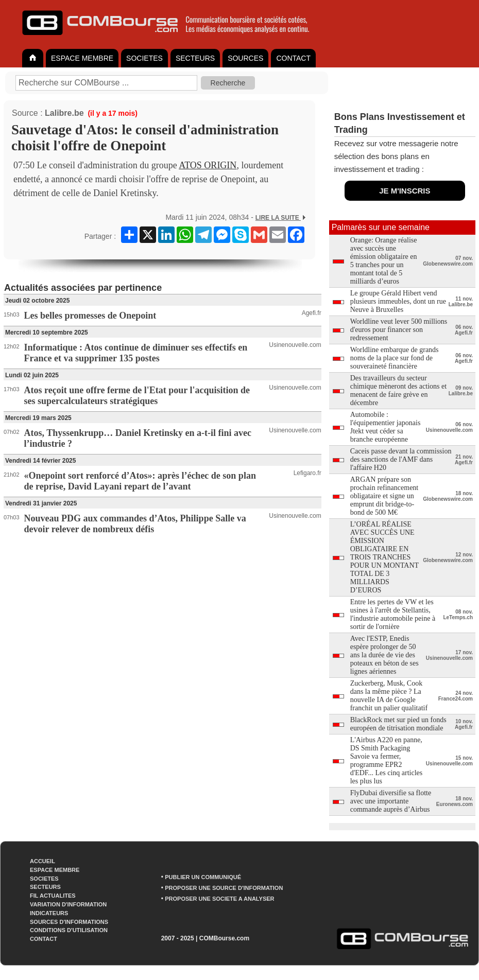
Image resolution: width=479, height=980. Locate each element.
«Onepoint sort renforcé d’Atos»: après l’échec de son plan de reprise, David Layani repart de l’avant (140, 481)
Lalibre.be (64, 113)
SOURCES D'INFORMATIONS (69, 922)
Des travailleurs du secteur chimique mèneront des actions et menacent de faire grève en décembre (398, 390)
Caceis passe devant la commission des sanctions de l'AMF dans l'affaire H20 (401, 459)
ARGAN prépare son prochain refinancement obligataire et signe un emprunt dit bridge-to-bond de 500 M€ (384, 496)
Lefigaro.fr (307, 473)
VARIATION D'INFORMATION (68, 904)
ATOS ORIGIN (208, 165)
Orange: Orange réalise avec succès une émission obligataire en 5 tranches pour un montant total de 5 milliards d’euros (384, 261)
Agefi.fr (312, 313)
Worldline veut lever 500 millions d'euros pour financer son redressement (399, 330)
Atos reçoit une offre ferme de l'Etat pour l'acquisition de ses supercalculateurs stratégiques (137, 396)
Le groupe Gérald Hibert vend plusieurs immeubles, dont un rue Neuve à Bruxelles (398, 301)
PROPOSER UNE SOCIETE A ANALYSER (219, 899)
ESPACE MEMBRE (82, 58)
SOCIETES (144, 58)
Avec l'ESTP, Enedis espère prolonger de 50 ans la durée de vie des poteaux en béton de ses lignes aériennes (384, 655)
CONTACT (293, 58)
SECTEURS (195, 58)
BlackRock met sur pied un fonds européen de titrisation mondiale (398, 724)
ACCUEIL (42, 861)
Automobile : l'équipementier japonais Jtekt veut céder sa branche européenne (386, 427)
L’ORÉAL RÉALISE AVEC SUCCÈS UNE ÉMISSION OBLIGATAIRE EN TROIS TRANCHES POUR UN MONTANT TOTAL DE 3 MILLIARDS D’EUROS (384, 557)
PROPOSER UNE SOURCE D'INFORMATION (224, 888)
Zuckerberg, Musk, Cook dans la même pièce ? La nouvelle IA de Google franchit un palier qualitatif (389, 696)
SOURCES (245, 58)
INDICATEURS (49, 913)
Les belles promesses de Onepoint (90, 316)
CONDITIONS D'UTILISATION (69, 930)
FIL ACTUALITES (53, 896)
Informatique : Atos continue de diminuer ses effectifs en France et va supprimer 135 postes (136, 353)
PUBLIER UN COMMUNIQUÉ (203, 877)
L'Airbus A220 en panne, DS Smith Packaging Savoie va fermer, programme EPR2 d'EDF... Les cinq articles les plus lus (387, 760)
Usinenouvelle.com (295, 345)
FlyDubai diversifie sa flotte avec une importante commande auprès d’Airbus (391, 801)
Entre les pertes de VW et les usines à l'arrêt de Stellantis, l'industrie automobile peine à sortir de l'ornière (393, 614)
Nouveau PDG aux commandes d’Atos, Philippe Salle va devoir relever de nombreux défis (135, 524)
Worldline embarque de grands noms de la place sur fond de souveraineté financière (395, 358)
